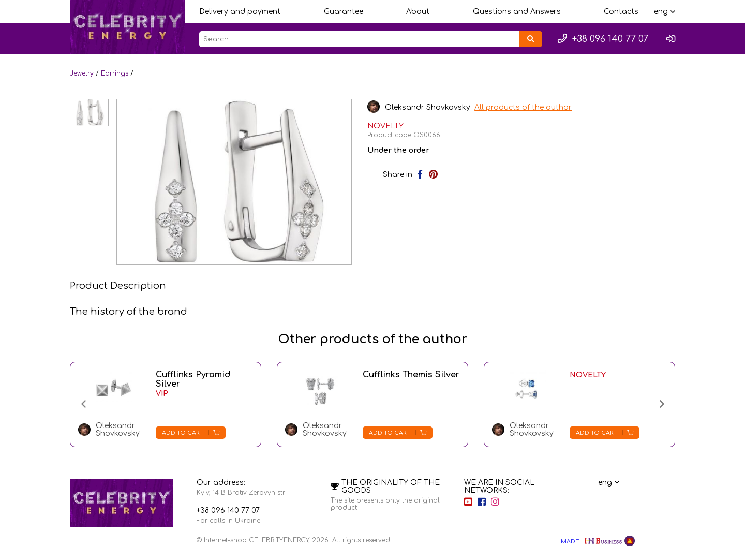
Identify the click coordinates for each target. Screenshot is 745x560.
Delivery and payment (240, 12)
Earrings (115, 73)
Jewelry (82, 73)
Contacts (621, 12)
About (418, 12)
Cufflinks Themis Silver (411, 375)
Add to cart (191, 433)
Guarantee (344, 12)
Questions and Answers (517, 12)
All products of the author (524, 107)
